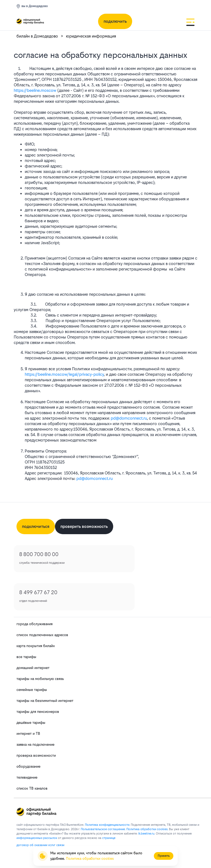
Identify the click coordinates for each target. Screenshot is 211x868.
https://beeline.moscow (35, 90)
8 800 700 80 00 (39, 554)
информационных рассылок (37, 838)
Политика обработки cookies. (147, 829)
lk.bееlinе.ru (146, 834)
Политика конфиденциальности (107, 825)
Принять (164, 856)
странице (109, 838)
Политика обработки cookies (90, 859)
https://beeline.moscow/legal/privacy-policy (64, 374)
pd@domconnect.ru (129, 418)
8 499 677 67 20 (38, 592)
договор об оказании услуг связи (40, 845)
